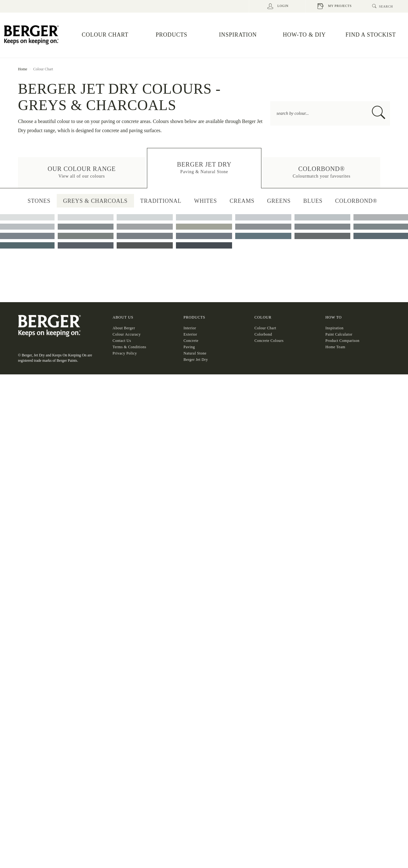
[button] (82, 173)
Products (194, 584)
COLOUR (263, 584)
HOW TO (334, 584)
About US (123, 584)
